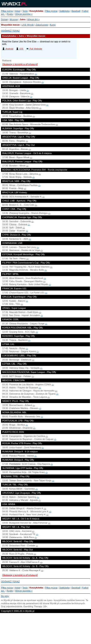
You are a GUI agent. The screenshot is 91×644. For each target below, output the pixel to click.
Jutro (23, 19)
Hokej (18, 11)
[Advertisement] (45, 630)
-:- (36, 74)
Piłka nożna (7, 11)
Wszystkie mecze (10, 25)
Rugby (10, 14)
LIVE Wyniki (28, 25)
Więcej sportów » (24, 14)
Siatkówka (64, 11)
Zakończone (42, 25)
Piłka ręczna (51, 11)
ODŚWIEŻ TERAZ (10, 31)
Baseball (76, 11)
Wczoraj (14, 19)
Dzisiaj (4, 19)
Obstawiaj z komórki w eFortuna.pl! (20, 64)
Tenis (25, 11)
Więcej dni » (34, 19)
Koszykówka (36, 11)
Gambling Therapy (33, 606)
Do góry (5, 596)
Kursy (53, 25)
